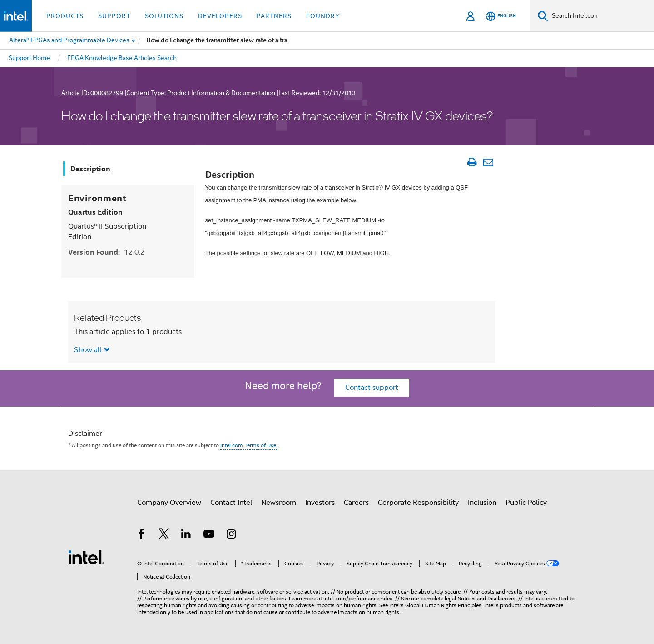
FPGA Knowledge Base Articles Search (122, 58)
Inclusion (482, 503)
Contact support (372, 388)
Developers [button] (220, 16)
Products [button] (65, 16)
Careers (356, 503)
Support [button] (114, 16)
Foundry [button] (323, 16)
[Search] (543, 16)
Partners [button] (274, 16)
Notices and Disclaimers (486, 598)
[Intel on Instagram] (231, 535)
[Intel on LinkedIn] (186, 535)
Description (90, 169)
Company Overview (169, 503)
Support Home (29, 58)
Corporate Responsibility (418, 503)
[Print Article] (472, 162)
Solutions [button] (164, 16)
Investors (320, 503)
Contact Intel (231, 503)
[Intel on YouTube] (209, 535)
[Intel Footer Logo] (86, 557)
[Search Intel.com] (601, 16)
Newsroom (279, 503)
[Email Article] (488, 162)
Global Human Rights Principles (443, 605)
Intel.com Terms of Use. (249, 445)
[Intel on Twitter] (164, 535)
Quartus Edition (95, 212)
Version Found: (107, 252)
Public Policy (526, 503)
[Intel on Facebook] (141, 535)
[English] (501, 16)
